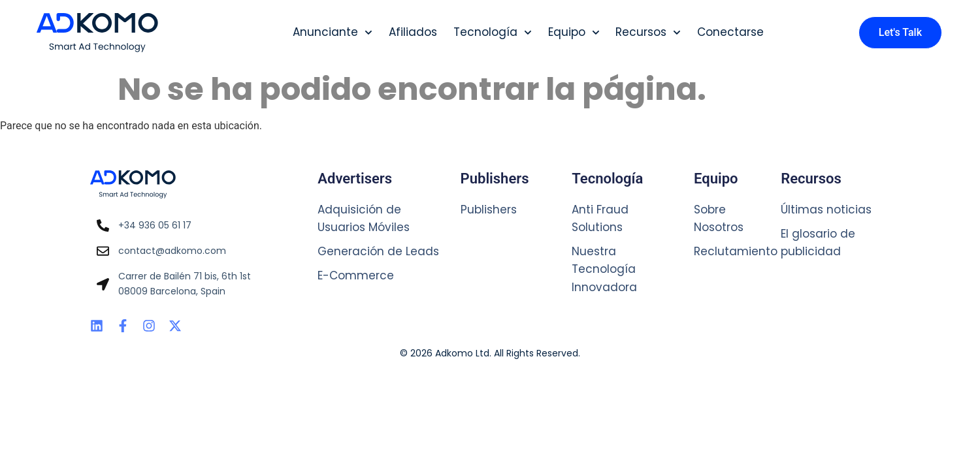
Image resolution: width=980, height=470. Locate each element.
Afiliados (413, 32)
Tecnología (493, 33)
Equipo (574, 33)
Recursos (648, 33)
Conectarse (730, 32)
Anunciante (333, 33)
